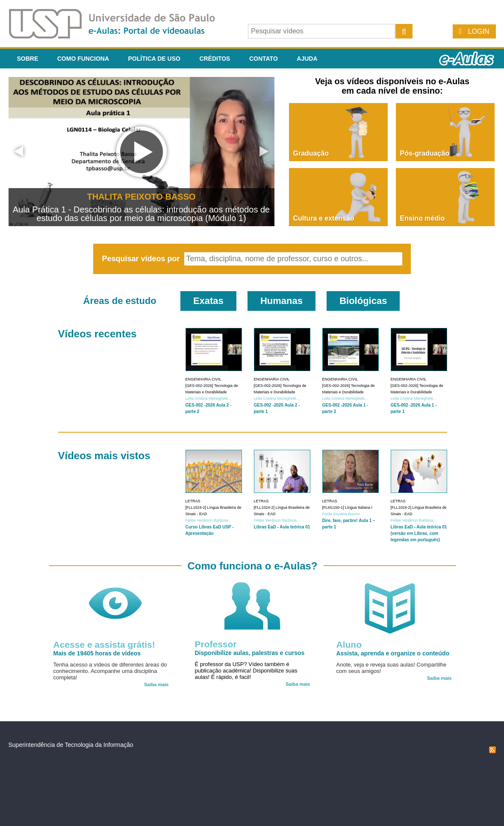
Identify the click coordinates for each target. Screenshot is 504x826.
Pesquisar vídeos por (142, 259)
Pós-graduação (425, 153)
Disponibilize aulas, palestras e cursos (250, 653)
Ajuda (307, 59)
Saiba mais (156, 684)
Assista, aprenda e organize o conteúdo (393, 653)
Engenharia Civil (203, 379)
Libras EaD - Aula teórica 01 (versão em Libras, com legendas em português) (419, 533)
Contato (264, 59)
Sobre (28, 59)
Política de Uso (154, 59)
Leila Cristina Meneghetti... (208, 398)
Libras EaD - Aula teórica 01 (282, 527)
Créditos (215, 59)
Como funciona (83, 59)
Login (479, 31)
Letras (193, 501)
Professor (216, 644)
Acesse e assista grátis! (104, 645)
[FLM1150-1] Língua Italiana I (348, 507)
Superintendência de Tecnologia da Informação (71, 745)
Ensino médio (423, 218)
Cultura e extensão (324, 218)
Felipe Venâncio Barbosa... (209, 520)
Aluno (349, 645)
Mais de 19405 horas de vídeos (97, 653)
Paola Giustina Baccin (341, 514)
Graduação (311, 153)
